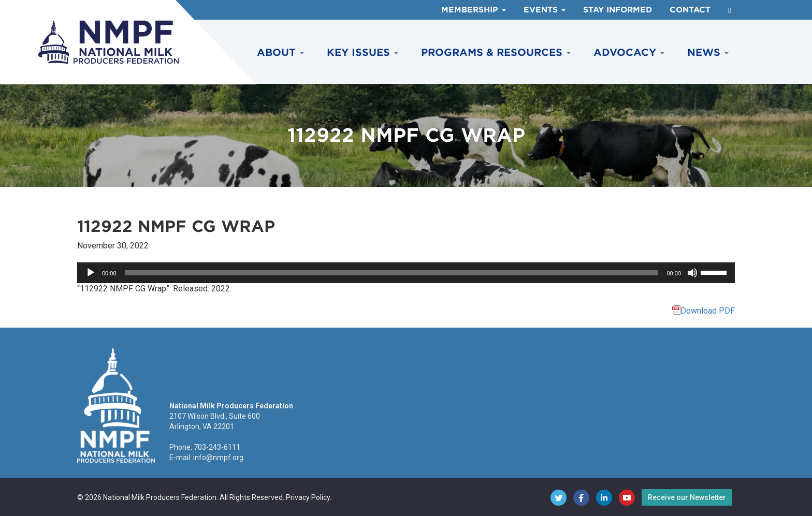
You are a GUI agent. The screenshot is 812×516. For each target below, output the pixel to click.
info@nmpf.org (218, 458)
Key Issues (363, 53)
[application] (406, 273)
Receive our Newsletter (687, 497)
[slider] (392, 273)
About (280, 53)
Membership (474, 10)
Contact (690, 10)
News (708, 53)
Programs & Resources (496, 53)
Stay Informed (618, 10)
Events (545, 10)
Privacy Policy (308, 497)
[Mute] (692, 273)
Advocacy (629, 53)
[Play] (91, 273)
